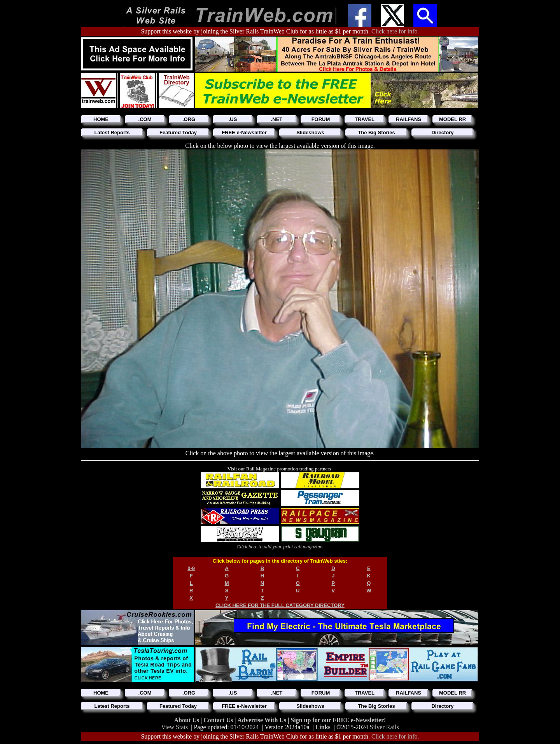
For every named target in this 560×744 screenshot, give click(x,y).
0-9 (191, 568)
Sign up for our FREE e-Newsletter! (338, 720)
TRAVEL (365, 119)
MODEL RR (452, 119)
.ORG (189, 119)
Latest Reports (112, 132)
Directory (442, 132)
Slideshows (310, 132)
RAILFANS (409, 119)
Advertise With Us (262, 720)
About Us (187, 720)
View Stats (174, 727)
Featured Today (178, 132)
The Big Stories (376, 132)
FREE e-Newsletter (244, 132)
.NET (277, 119)
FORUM (321, 119)
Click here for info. (395, 31)
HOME (101, 119)
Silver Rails (384, 727)
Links (323, 727)
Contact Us (219, 720)
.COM (145, 119)
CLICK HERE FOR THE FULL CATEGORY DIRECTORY (280, 605)
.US (233, 119)
